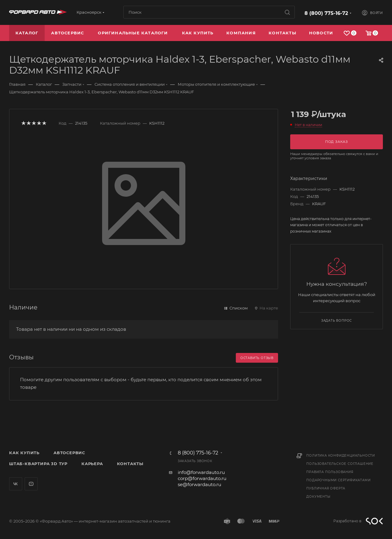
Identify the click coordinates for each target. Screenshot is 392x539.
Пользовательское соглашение (340, 464)
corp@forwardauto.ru (202, 478)
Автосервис (69, 453)
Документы (318, 497)
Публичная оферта (326, 488)
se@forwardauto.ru (199, 484)
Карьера (92, 464)
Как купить (24, 453)
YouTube (31, 484)
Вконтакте (16, 484)
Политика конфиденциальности (341, 456)
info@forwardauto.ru (201, 472)
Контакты (130, 464)
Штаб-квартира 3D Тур (38, 464)
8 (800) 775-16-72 (326, 13)
